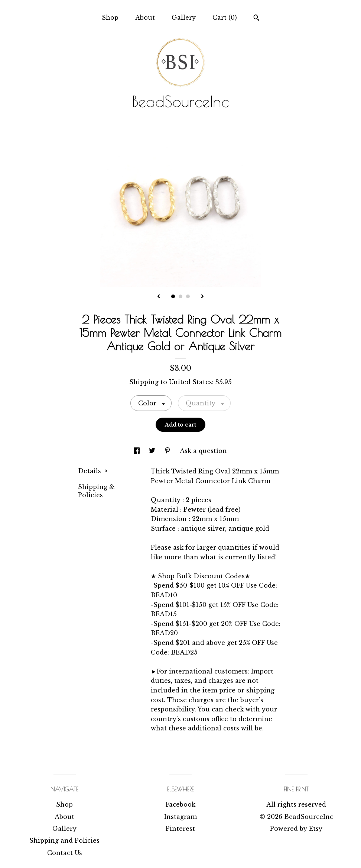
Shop (110, 17)
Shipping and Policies (64, 840)
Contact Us (65, 853)
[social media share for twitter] (153, 451)
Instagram (180, 817)
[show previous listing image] (159, 297)
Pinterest (180, 829)
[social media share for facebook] (138, 451)
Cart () (225, 17)
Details (93, 471)
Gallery (184, 17)
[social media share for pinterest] (168, 451)
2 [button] (180, 296)
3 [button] (188, 296)
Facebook (180, 804)
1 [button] (173, 296)
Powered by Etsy (296, 829)
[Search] (256, 19)
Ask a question (203, 451)
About (145, 17)
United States (191, 382)
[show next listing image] (202, 297)
